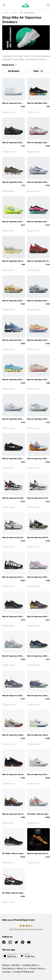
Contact (6, 972)
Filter (38, 71)
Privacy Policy (36, 968)
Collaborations (30, 965)
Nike (14, 13)
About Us (21, 968)
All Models (14, 71)
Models (16, 965)
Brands (6, 965)
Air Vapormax (27, 13)
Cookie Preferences (24, 972)
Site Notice (8, 968)
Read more (10, 65)
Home (5, 13)
